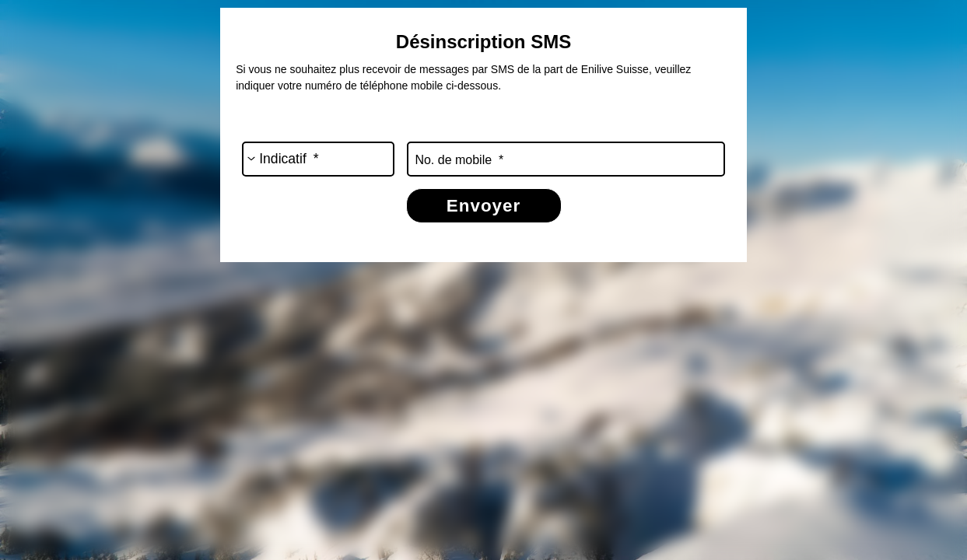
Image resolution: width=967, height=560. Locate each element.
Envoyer (483, 206)
